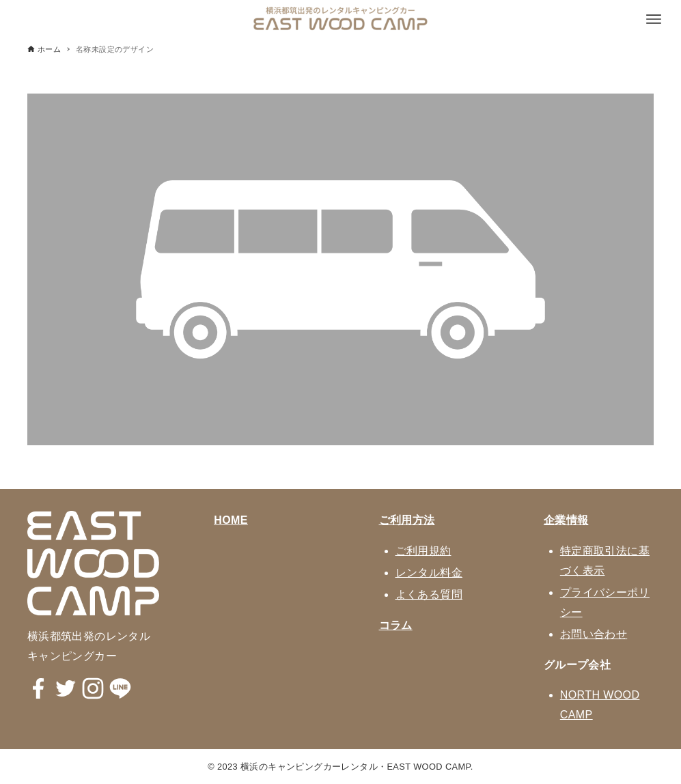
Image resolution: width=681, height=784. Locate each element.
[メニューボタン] (654, 19)
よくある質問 (429, 594)
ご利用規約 (423, 551)
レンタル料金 (429, 573)
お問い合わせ (594, 634)
